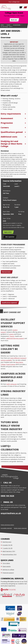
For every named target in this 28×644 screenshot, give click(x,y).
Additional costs (9, 137)
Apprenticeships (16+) (9, 554)
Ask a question (10, 237)
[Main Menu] (25, 7)
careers (12, 334)
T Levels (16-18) (7, 548)
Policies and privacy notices (7, 525)
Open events (7, 566)
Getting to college (8, 570)
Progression (7, 123)
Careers (5, 128)
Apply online (8, 232)
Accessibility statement (6, 528)
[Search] (21, 7)
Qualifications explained (9, 303)
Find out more (6, 272)
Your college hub (14, 2)
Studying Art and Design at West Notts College (11, 144)
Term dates (6, 563)
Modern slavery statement (20, 528)
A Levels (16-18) (7, 545)
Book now (14, 20)
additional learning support (15, 338)
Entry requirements (11, 114)
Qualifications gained (12, 132)
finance (12, 336)
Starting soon (7, 542)
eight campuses (12, 384)
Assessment (7, 118)
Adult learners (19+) (9, 551)
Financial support (8, 573)
